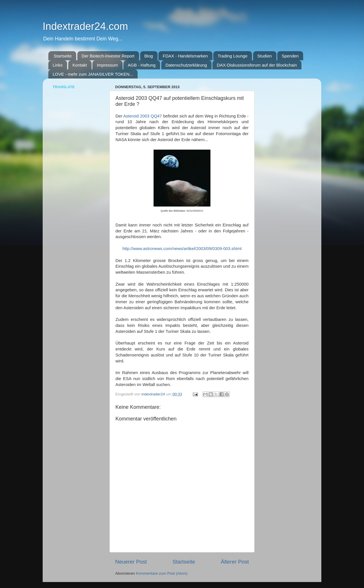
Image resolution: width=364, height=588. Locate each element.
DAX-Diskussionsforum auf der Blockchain (257, 65)
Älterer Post (235, 562)
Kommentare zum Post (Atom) (162, 573)
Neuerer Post (131, 562)
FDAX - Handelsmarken (185, 56)
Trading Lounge (232, 56)
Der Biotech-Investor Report (108, 56)
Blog (149, 56)
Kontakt (80, 65)
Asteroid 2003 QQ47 (142, 116)
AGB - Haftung (142, 65)
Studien (265, 56)
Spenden (290, 56)
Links (58, 65)
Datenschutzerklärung (186, 65)
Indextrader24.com (85, 26)
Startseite (63, 56)
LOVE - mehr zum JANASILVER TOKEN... (93, 74)
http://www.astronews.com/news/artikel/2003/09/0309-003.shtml (182, 249)
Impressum (107, 65)
